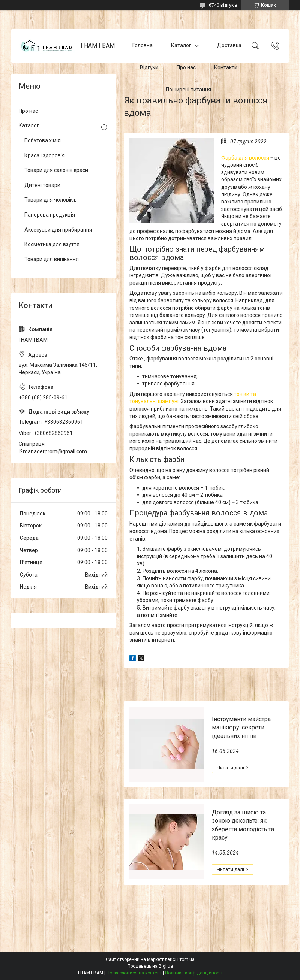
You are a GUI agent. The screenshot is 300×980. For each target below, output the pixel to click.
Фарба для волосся (245, 158)
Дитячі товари (42, 185)
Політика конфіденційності (194, 973)
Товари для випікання (52, 259)
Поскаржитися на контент (134, 973)
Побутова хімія (43, 140)
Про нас (186, 67)
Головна (142, 46)
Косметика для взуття (52, 244)
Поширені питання (188, 90)
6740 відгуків (223, 5)
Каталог (181, 46)
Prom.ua (186, 959)
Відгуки (149, 67)
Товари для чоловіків (51, 200)
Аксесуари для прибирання (58, 230)
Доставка (229, 46)
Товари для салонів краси (56, 170)
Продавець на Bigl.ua (150, 966)
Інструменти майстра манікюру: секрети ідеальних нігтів (241, 728)
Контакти (226, 67)
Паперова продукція (50, 215)
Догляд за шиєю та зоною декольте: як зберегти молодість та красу (243, 825)
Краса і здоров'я (45, 155)
